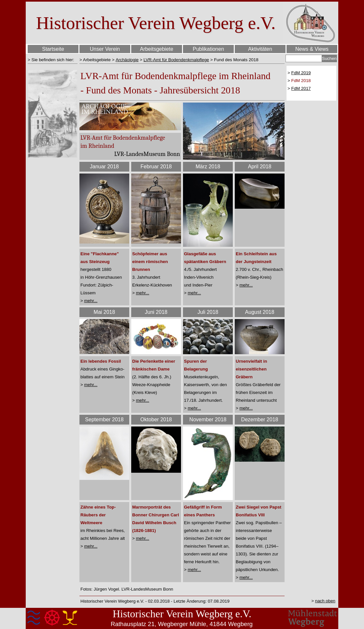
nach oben (325, 601)
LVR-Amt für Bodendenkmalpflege (176, 60)
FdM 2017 (301, 88)
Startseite (53, 49)
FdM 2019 (301, 73)
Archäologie (127, 60)
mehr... (91, 301)
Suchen (329, 58)
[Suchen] (304, 58)
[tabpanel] (53, 60)
